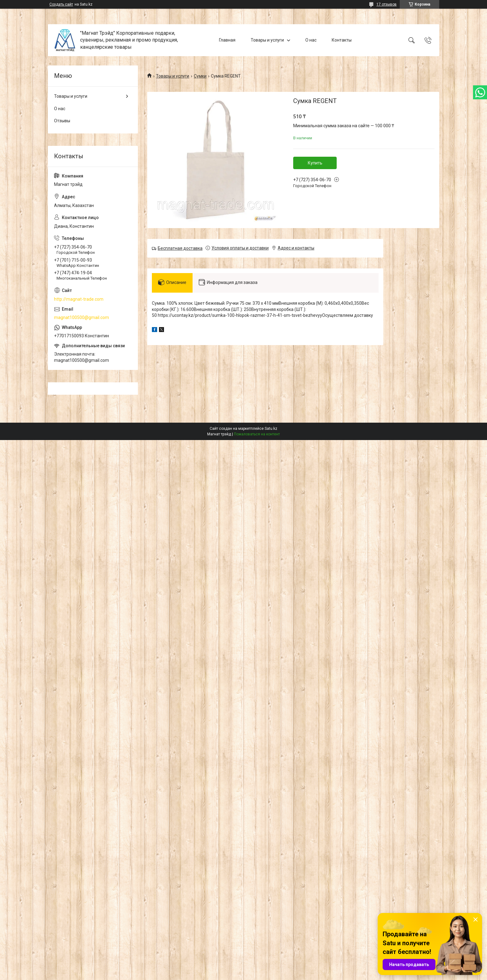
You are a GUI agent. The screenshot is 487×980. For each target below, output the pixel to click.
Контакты (342, 40)
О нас (311, 40)
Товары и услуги (267, 40)
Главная (227, 40)
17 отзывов (387, 4)
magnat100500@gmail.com (82, 317)
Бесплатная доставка (180, 248)
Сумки (200, 76)
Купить (315, 163)
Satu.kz (271, 429)
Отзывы (62, 121)
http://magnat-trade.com (79, 299)
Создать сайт (61, 4)
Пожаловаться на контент (257, 434)
